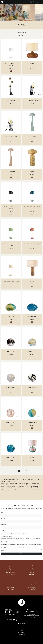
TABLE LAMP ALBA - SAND (11, 281)
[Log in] (35, 2)
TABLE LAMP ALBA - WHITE (11, 65)
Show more (22, 495)
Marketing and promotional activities (16, 542)
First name (4, 518)
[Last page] (29, 471)
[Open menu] (41, 2)
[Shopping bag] (38, 2)
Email (2, 512)
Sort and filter (21, 33)
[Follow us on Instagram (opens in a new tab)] (16, 620)
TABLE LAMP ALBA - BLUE (32, 207)
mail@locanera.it (32, 621)
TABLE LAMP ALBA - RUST (32, 244)
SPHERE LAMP (11, 352)
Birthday (3, 531)
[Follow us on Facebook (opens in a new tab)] (14, 620)
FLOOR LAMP (11, 101)
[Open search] (31, 2)
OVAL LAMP (11, 316)
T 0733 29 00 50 (32, 618)
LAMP (32, 64)
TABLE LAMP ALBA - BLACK (11, 208)
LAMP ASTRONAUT (32, 101)
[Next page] (26, 471)
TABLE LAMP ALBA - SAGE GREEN (11, 245)
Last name (3, 525)
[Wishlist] (29, 2)
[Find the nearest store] (33, 2)
